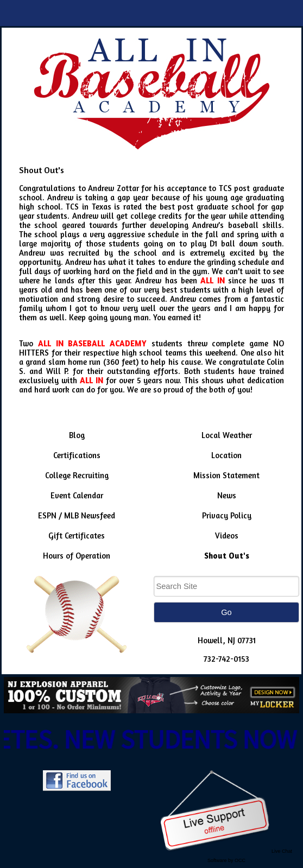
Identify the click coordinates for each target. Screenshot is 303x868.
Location (226, 455)
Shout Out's (227, 556)
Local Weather (227, 435)
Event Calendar (77, 495)
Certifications (77, 455)
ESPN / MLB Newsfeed (77, 515)
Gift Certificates (77, 536)
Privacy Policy (227, 515)
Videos (227, 536)
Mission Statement (226, 475)
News (227, 495)
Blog (77, 435)
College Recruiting (77, 475)
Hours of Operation (77, 556)
